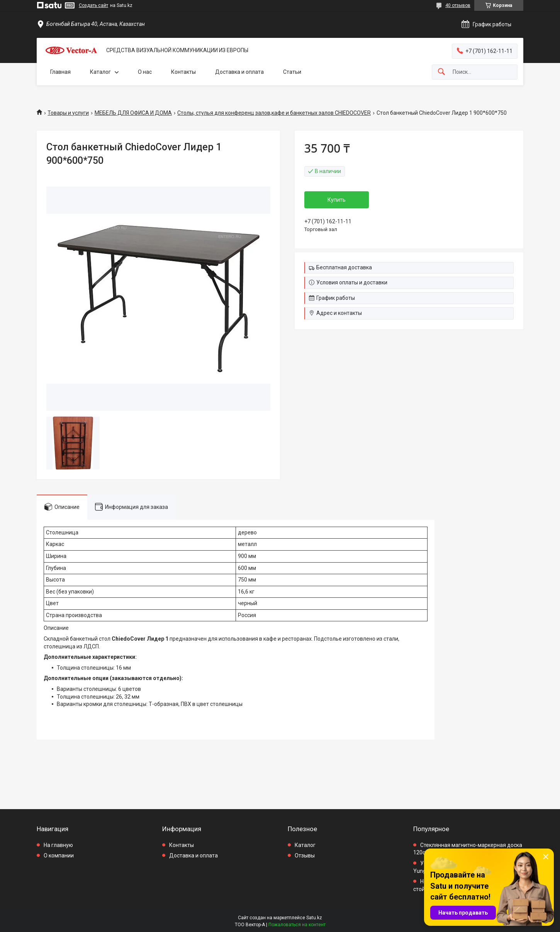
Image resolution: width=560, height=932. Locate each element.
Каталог (100, 72)
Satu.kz (314, 918)
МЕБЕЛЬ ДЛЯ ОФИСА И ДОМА (133, 113)
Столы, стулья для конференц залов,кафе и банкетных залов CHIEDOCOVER (274, 113)
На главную (58, 845)
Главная (60, 72)
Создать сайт (93, 5)
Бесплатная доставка (344, 267)
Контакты (183, 72)
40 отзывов (458, 5)
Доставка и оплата (239, 72)
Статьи (292, 72)
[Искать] (441, 72)
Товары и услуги (68, 113)
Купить (337, 200)
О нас (145, 72)
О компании (59, 855)
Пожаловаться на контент (297, 925)
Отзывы (305, 855)
